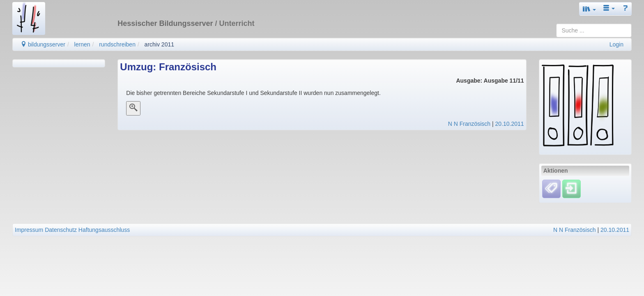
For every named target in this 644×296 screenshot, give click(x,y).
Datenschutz (61, 230)
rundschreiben (117, 44)
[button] (589, 9)
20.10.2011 (510, 124)
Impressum (29, 230)
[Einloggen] (572, 189)
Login (616, 44)
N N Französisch (469, 124)
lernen (82, 44)
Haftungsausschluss (104, 230)
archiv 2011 (159, 44)
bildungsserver (43, 44)
